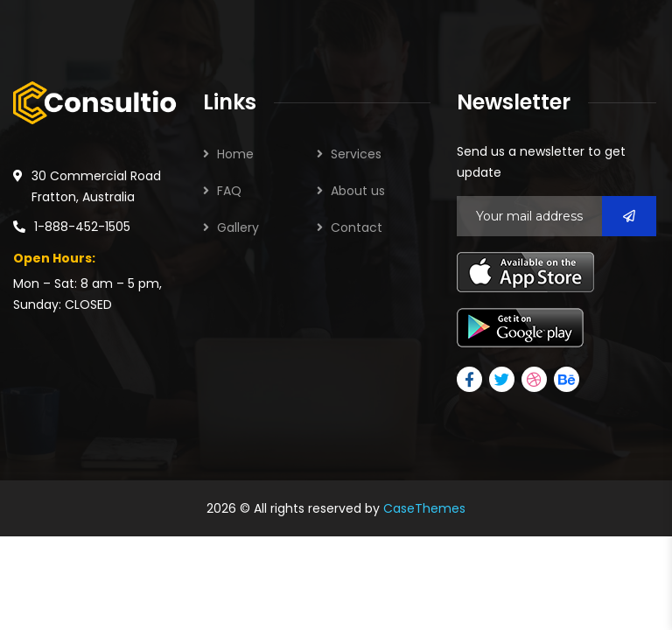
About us (358, 191)
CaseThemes (424, 508)
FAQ (229, 191)
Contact (357, 227)
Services (356, 154)
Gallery (238, 227)
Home (235, 154)
